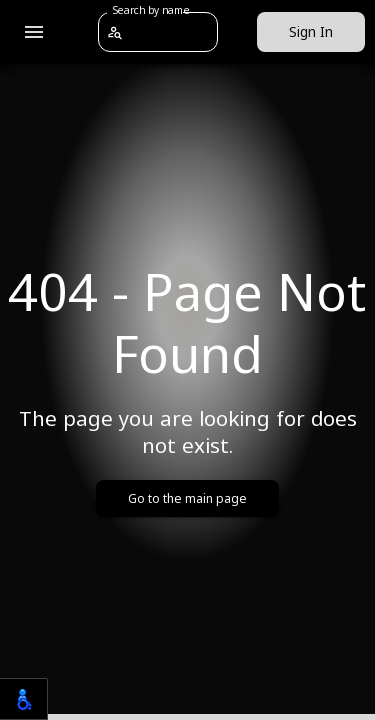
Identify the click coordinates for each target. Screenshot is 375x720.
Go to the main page (187, 498)
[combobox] (170, 31)
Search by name (151, 10)
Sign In (311, 32)
